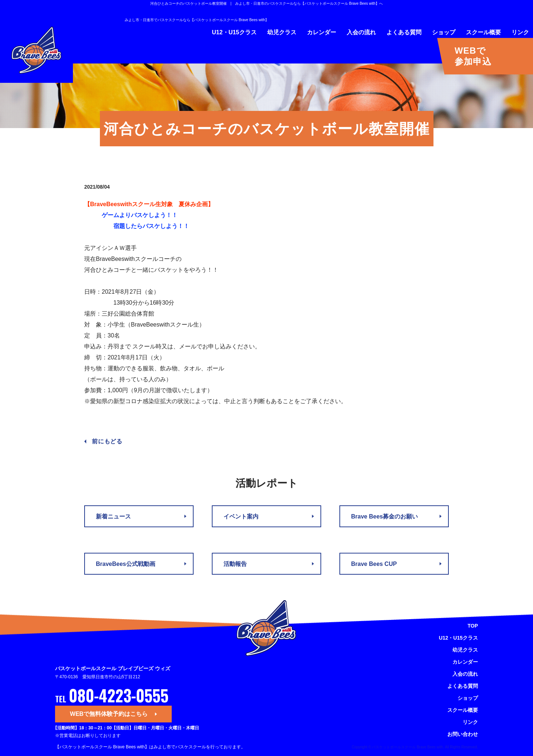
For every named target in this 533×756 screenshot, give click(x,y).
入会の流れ (361, 32)
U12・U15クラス (234, 32)
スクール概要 (483, 32)
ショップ (444, 32)
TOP (473, 626)
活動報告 (235, 564)
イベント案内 (241, 516)
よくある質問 (404, 32)
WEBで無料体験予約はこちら (109, 714)
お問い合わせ (463, 734)
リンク (520, 32)
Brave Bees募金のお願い (384, 516)
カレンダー (322, 32)
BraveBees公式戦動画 (126, 564)
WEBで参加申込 (473, 56)
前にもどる (107, 441)
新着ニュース (113, 516)
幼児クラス (282, 32)
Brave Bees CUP (374, 564)
